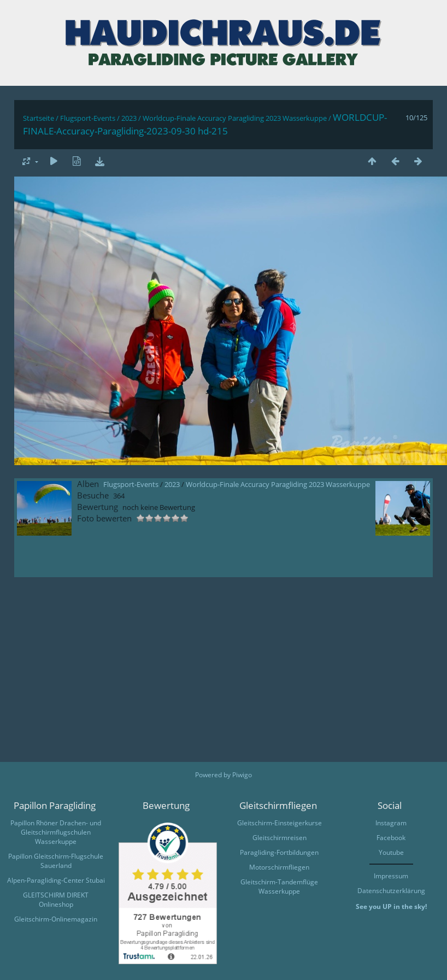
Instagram (391, 823)
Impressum (391, 876)
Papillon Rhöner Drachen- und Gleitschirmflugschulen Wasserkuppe (56, 832)
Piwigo (242, 775)
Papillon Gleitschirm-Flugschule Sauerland (56, 861)
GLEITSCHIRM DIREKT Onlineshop (56, 900)
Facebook (391, 838)
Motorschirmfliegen (279, 867)
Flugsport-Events (88, 118)
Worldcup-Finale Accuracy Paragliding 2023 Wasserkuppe (235, 118)
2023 (129, 118)
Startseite (39, 118)
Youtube (391, 852)
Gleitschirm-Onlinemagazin (56, 919)
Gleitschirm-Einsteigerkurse (280, 823)
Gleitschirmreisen (280, 838)
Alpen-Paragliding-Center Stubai (56, 880)
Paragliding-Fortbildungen (279, 852)
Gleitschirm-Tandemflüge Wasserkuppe (279, 887)
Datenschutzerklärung (391, 891)
